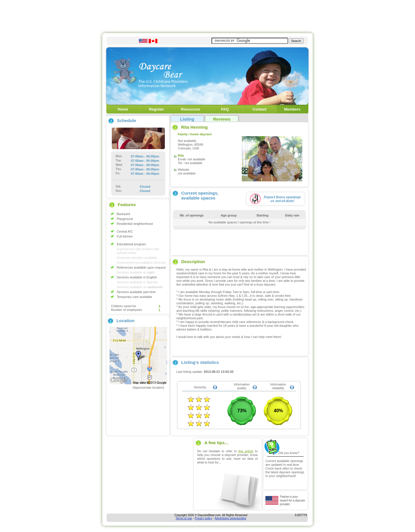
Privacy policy (203, 518)
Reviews (222, 119)
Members (292, 109)
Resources (190, 109)
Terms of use (184, 518)
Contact (259, 109)
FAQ (225, 109)
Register (156, 109)
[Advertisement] (207, 15)
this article (246, 451)
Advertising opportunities (231, 518)
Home (123, 109)
